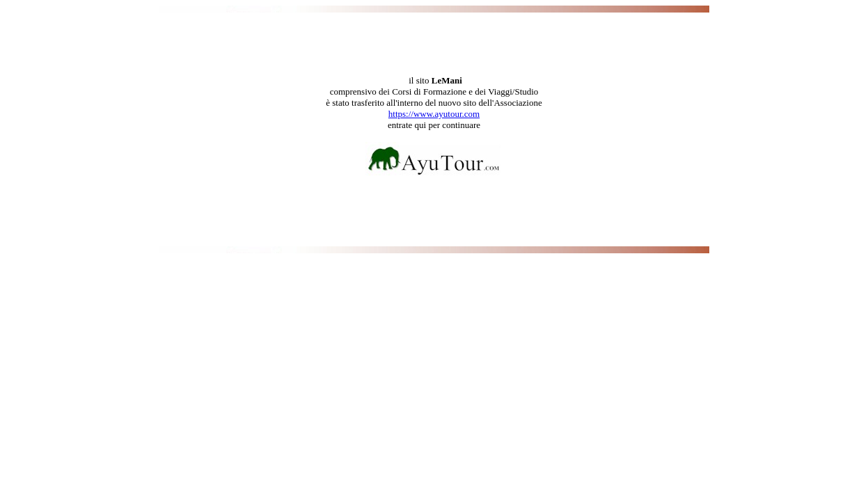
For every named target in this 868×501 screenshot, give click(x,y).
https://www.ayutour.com (434, 114)
